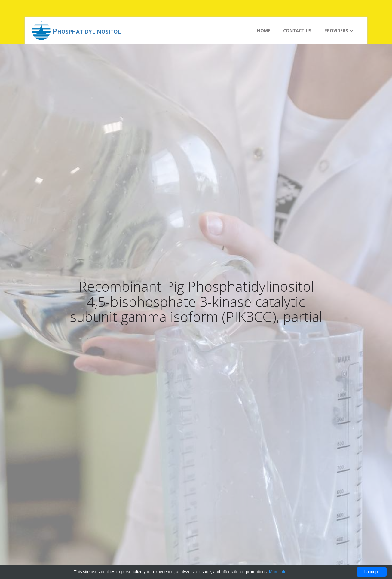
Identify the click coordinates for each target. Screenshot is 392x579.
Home (264, 31)
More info (278, 572)
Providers (339, 31)
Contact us (297, 31)
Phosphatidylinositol (87, 31)
